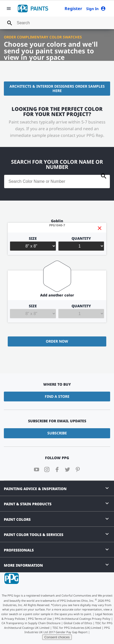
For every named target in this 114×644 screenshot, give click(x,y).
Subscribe (57, 433)
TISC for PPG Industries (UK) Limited (77, 628)
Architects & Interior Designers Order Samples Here (57, 88)
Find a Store (57, 396)
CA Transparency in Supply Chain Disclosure (31, 623)
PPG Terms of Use (40, 619)
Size (33, 244)
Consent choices (57, 637)
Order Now (57, 341)
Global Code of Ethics (78, 623)
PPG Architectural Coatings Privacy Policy (83, 619)
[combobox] (57, 23)
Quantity (81, 244)
